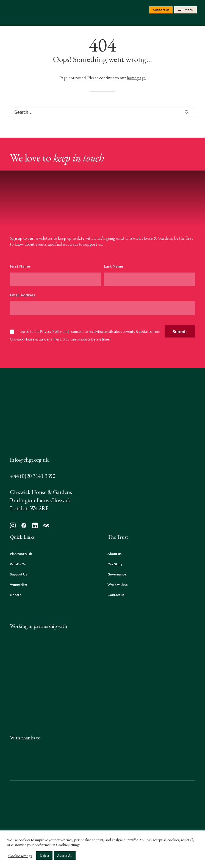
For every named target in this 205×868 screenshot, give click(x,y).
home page (136, 78)
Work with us (118, 584)
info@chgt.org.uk (29, 460)
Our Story (115, 564)
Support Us (19, 574)
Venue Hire (18, 584)
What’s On (18, 564)
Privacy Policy (51, 331)
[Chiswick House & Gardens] (15, 13)
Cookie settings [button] (20, 856)
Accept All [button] (65, 856)
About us (114, 554)
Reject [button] (44, 856)
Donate (16, 595)
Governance (117, 574)
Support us (161, 10)
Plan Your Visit (21, 554)
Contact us (116, 595)
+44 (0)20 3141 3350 (33, 476)
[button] (187, 112)
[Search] (102, 112)
